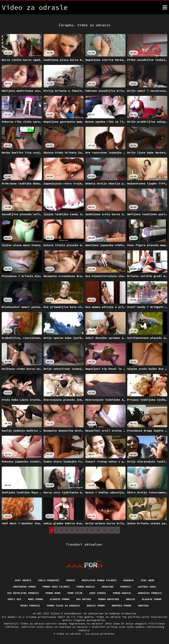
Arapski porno (121, 606)
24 (112, 530)
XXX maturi (84, 599)
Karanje (129, 580)
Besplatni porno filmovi (99, 580)
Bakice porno (96, 606)
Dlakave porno (152, 599)
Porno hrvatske (109, 599)
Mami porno (36, 599)
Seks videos (98, 593)
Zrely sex (14, 599)
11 (105, 530)
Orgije (131, 599)
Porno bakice (86, 587)
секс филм (148, 580)
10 (98, 530)
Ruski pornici (30, 606)
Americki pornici (150, 593)
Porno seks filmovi (56, 587)
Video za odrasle (69, 634)
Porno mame (53, 593)
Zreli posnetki (49, 580)
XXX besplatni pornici (23, 593)
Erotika (143, 606)
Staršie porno (60, 599)
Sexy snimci (23, 580)
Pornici (126, 587)
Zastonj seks (147, 587)
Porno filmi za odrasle (63, 606)
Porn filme (75, 593)
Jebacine (108, 587)
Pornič (71, 580)
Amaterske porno (24, 587)
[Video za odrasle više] (165, 7)
